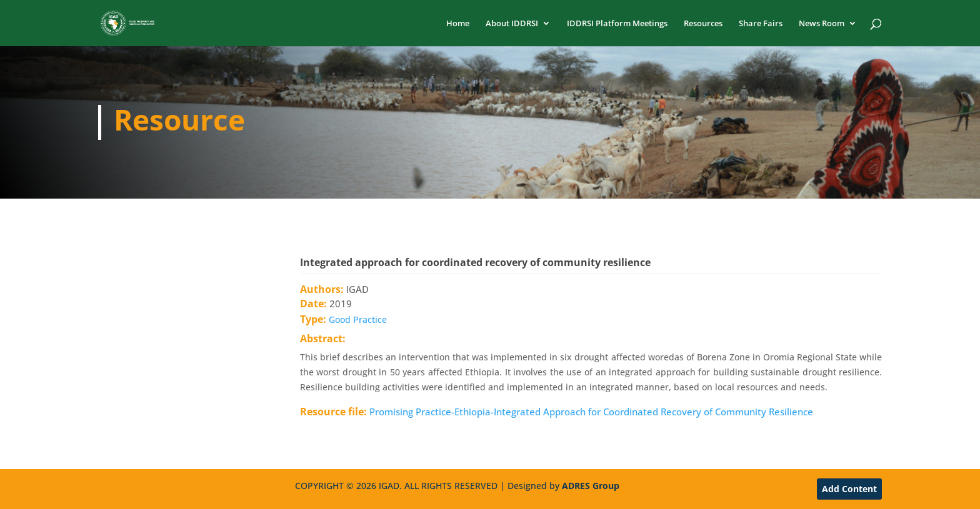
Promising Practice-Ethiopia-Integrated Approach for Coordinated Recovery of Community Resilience (591, 412)
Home (458, 24)
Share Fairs (761, 24)
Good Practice (358, 319)
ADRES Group (591, 486)
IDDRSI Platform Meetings (617, 24)
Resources (703, 24)
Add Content (849, 489)
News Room (822, 24)
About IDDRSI (512, 24)
